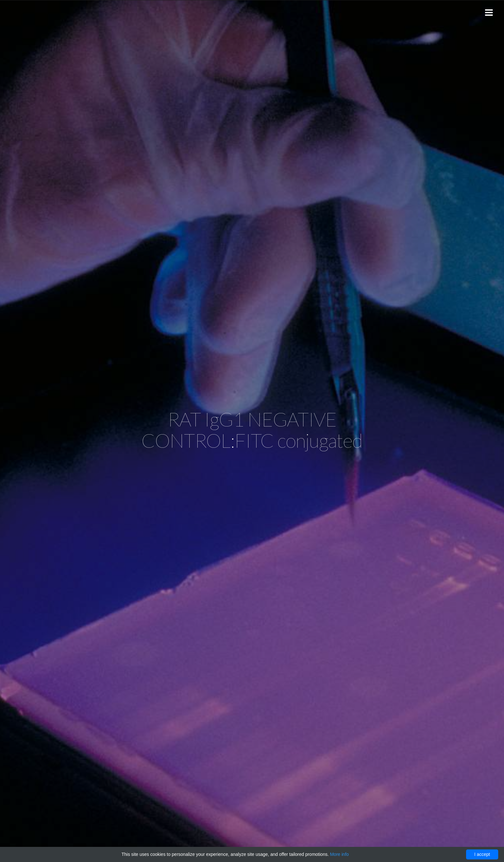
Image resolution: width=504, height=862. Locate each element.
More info (339, 854)
